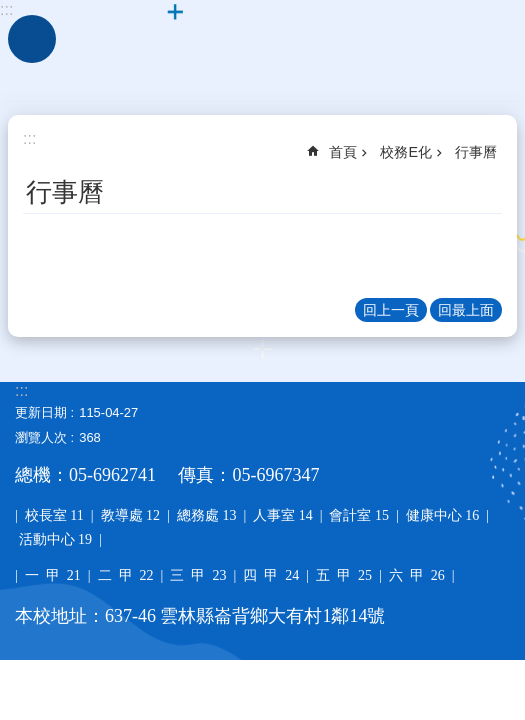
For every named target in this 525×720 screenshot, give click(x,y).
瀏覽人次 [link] (41, 437)
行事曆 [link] (476, 152)
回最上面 (466, 310)
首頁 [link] (343, 152)
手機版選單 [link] (32, 39)
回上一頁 (391, 310)
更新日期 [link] (41, 412)
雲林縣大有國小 (262, 50)
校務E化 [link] (406, 152)
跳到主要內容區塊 (10, 10)
